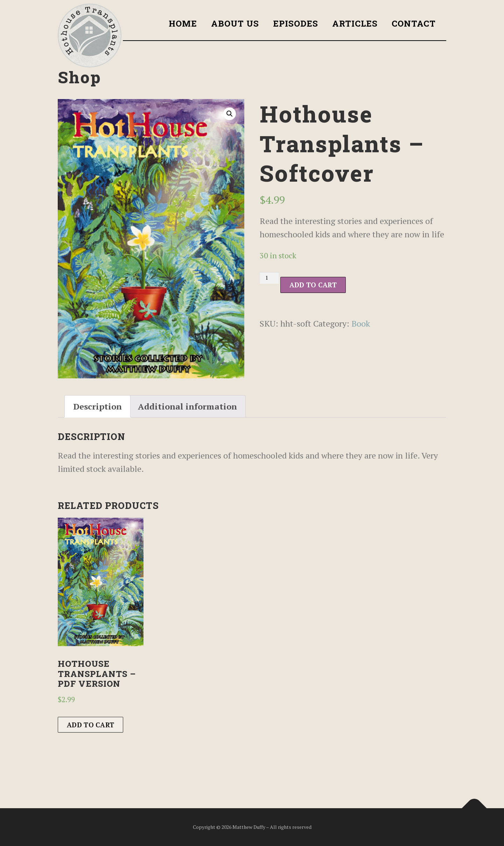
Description (97, 406)
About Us (235, 23)
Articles (355, 23)
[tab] (97, 406)
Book (361, 323)
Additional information (187, 406)
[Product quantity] (269, 278)
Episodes (296, 23)
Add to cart (313, 285)
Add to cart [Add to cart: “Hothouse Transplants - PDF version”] (90, 725)
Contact (414, 23)
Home (183, 23)
